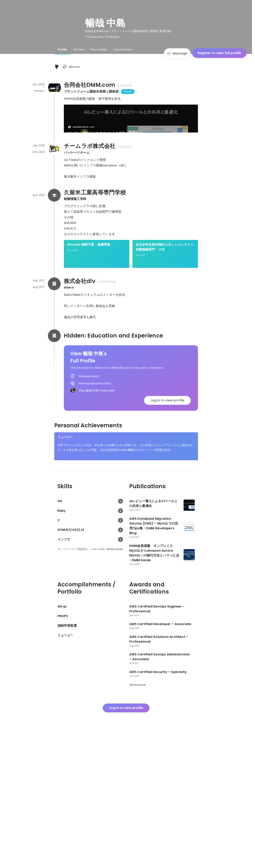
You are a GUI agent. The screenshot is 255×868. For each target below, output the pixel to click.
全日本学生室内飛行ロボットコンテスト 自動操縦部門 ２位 (165, 302)
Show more (115, 673)
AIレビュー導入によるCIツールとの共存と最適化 (103, 133)
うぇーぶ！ (66, 547)
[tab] (62, 49)
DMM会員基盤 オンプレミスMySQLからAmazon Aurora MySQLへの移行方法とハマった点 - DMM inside (165, 172)
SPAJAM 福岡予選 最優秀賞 (89, 300)
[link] (131, 124)
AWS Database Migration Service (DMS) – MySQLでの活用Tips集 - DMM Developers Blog (95, 172)
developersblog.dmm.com (88, 164)
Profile (62, 49)
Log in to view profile (167, 510)
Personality (99, 49)
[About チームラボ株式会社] (54, 204)
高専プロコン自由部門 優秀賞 (90, 341)
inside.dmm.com (151, 164)
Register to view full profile (219, 53)
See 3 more (159, 356)
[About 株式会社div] (54, 394)
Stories (79, 49)
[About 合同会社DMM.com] (54, 88)
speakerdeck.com (82, 127)
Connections (123, 49)
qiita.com (71, 67)
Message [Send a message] (177, 53)
